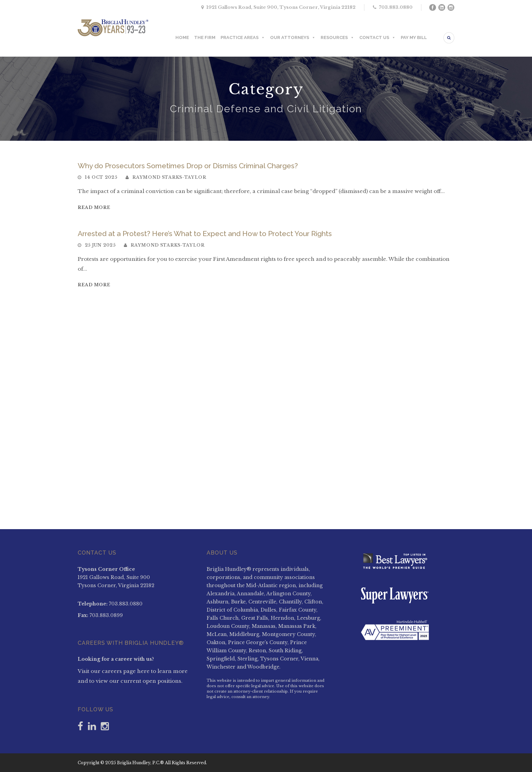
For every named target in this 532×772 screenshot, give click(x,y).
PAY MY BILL (414, 37)
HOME (182, 37)
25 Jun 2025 (100, 245)
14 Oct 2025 (101, 177)
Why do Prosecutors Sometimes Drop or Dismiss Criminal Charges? (188, 166)
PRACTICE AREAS (243, 38)
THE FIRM (205, 37)
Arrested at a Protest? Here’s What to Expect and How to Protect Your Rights (205, 234)
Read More (94, 207)
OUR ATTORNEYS (293, 38)
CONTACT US (377, 38)
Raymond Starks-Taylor (169, 177)
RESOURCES (337, 38)
